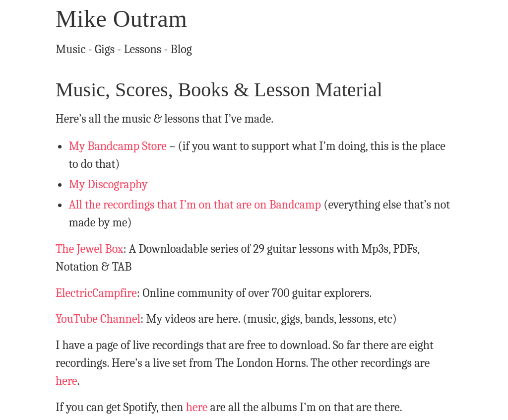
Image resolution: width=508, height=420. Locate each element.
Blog (181, 49)
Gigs (105, 49)
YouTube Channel (98, 319)
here (66, 381)
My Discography (108, 184)
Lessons (143, 49)
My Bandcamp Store (118, 146)
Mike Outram (121, 19)
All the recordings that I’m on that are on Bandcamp (195, 205)
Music (71, 49)
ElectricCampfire (96, 293)
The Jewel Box (89, 249)
